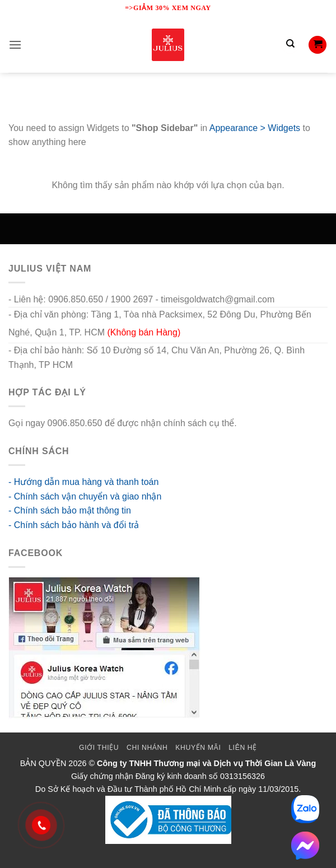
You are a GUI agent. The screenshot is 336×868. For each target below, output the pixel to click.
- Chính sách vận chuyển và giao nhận (85, 496)
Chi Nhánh (147, 748)
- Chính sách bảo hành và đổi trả (74, 525)
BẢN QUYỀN (43, 763)
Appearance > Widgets (255, 128)
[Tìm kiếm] (290, 45)
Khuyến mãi (198, 748)
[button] (15, 45)
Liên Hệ (243, 748)
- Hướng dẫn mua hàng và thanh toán (83, 482)
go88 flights (262, 423)
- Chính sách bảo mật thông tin (70, 510)
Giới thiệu (99, 748)
